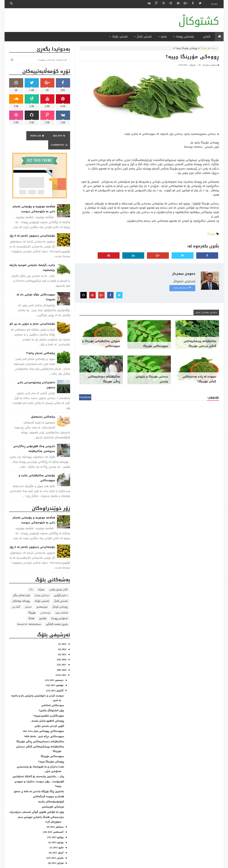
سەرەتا (214, 4)
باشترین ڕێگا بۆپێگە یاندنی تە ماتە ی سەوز (39, 782)
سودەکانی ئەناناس (53, 696)
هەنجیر (43, 609)
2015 (64, 666)
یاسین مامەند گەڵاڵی (57, 615)
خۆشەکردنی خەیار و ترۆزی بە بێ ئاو (32, 315)
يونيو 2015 (57, 833)
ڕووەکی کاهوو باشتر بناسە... (47, 712)
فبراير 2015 (57, 854)
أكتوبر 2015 (57, 681)
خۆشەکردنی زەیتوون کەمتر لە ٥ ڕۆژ (32, 227)
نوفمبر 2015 (57, 676)
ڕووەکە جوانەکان (21, 592)
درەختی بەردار (42, 586)
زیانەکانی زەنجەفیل (43, 408)
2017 (64, 655)
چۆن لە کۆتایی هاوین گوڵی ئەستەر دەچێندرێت (37, 803)
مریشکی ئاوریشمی (53, 798)
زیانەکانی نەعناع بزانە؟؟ (41, 344)
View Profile (182, 288)
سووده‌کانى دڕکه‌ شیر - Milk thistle (44, 727)
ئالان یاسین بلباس (59, 580)
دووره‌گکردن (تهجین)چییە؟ (49, 707)
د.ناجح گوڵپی (61, 586)
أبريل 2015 (58, 843)
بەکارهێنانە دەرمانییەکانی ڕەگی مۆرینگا (104, 379)
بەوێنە (41, 580)
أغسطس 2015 (55, 823)
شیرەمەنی (42, 598)
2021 (64, 645)
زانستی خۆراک (42, 592)
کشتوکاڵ (199, 21)
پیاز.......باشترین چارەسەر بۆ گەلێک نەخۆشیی (38, 767)
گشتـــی (16, 598)
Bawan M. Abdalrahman (29, 615)
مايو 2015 (58, 838)
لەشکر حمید (62, 604)
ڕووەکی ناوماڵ (60, 598)
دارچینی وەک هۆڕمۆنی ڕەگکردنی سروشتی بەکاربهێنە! (34, 440)
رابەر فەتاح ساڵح (22, 586)
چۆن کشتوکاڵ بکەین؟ (51, 701)
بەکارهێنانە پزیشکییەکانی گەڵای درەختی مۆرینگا (200, 344)
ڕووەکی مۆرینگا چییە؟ (192, 57)
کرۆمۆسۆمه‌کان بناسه (51, 792)
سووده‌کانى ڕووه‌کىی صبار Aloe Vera (43, 722)
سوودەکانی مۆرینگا (156, 346)
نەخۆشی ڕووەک (59, 609)
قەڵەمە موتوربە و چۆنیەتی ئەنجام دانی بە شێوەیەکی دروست (34, 200)
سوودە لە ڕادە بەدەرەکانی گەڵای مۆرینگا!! (199, 379)
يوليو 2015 (57, 828)
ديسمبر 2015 (56, 671)
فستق (28, 598)
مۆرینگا (204, 48)
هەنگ (31, 609)
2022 (64, 640)
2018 (64, 650)
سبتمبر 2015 (56, 818)
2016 (64, 661)
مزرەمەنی (45, 604)
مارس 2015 (57, 849)
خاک (31, 580)
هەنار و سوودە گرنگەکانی (48, 787)
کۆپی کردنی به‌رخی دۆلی (49, 717)
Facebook (85, 397)
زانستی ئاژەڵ (61, 592)
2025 (64, 635)
